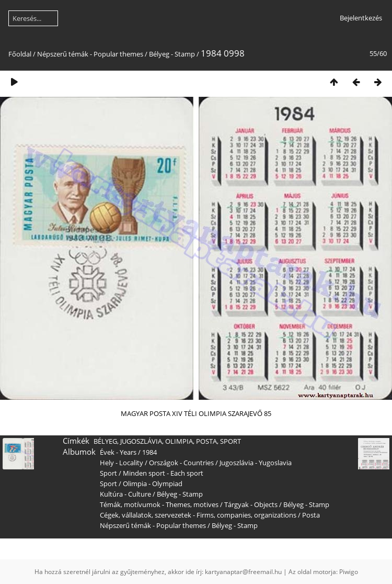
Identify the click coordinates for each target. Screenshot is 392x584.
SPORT (230, 441)
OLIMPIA (179, 441)
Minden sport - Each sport (163, 473)
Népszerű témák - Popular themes (90, 54)
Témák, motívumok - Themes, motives (159, 504)
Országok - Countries (181, 463)
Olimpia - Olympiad (153, 484)
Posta (311, 515)
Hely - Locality (122, 463)
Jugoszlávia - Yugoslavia (256, 463)
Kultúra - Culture (125, 494)
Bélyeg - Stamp (172, 54)
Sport (108, 473)
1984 (149, 452)
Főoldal (20, 54)
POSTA (206, 441)
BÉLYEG (105, 441)
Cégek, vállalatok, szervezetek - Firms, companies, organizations (198, 515)
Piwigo (349, 572)
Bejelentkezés (361, 18)
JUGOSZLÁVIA (141, 441)
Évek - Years (118, 452)
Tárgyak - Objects (251, 504)
